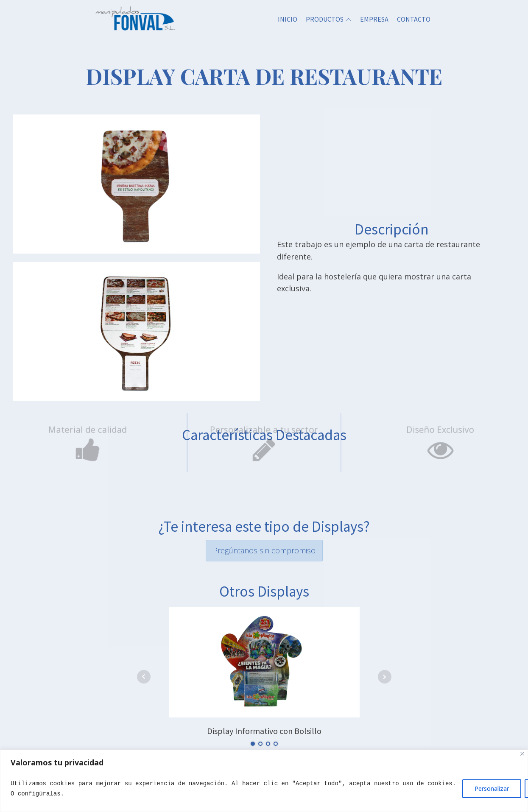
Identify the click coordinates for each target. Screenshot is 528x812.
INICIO (288, 19)
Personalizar (492, 788)
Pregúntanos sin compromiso (264, 550)
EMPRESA (374, 19)
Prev (144, 677)
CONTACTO (414, 19)
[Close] (522, 754)
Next (385, 677)
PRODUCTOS (329, 19)
